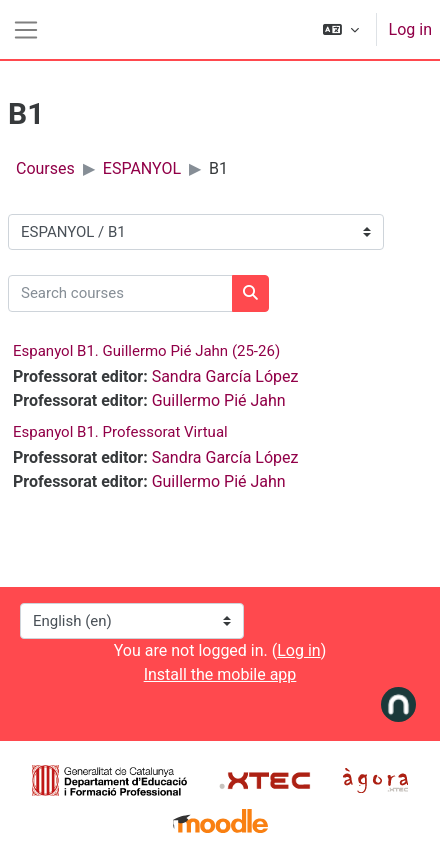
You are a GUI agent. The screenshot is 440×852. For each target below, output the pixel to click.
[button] (341, 29)
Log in (410, 29)
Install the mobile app (220, 674)
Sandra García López (225, 376)
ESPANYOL (142, 168)
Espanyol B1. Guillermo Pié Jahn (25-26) (146, 351)
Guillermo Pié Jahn (219, 400)
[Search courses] (120, 293)
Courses (45, 168)
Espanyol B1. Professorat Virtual (120, 432)
